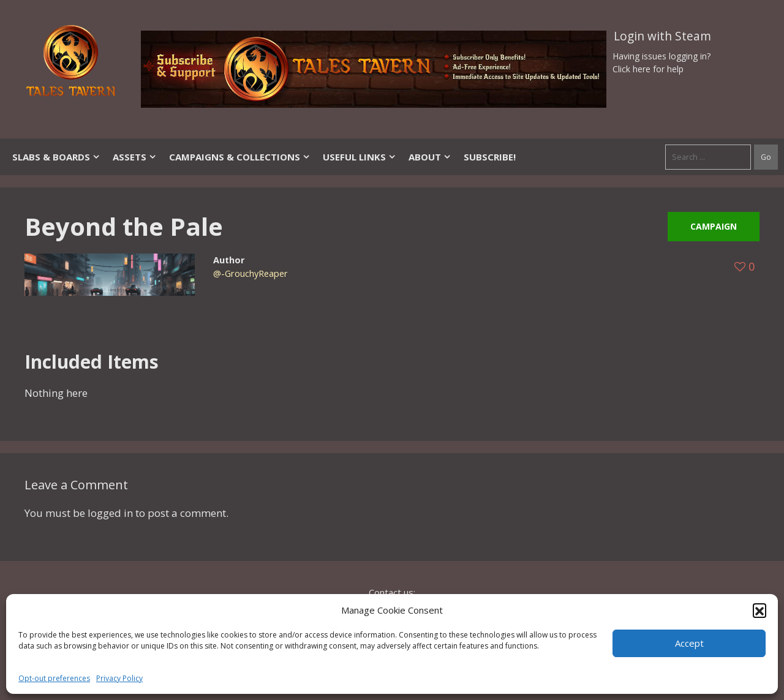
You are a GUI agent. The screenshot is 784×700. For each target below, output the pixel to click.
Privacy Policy (119, 678)
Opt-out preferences (54, 678)
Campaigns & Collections (240, 157)
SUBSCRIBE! (490, 157)
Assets (135, 157)
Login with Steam (662, 36)
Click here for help (648, 69)
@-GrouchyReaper (251, 273)
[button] (759, 610)
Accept (689, 643)
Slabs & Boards (56, 157)
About (430, 157)
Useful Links (360, 157)
